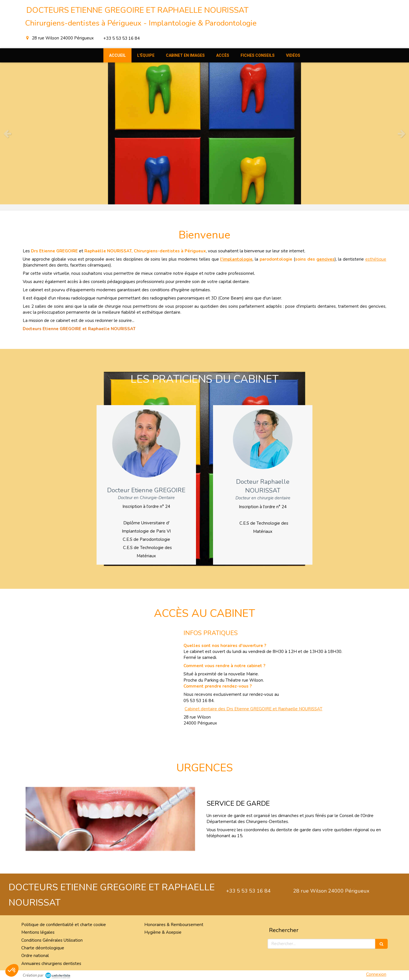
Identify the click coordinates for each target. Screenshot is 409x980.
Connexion (376, 974)
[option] (204, 133)
